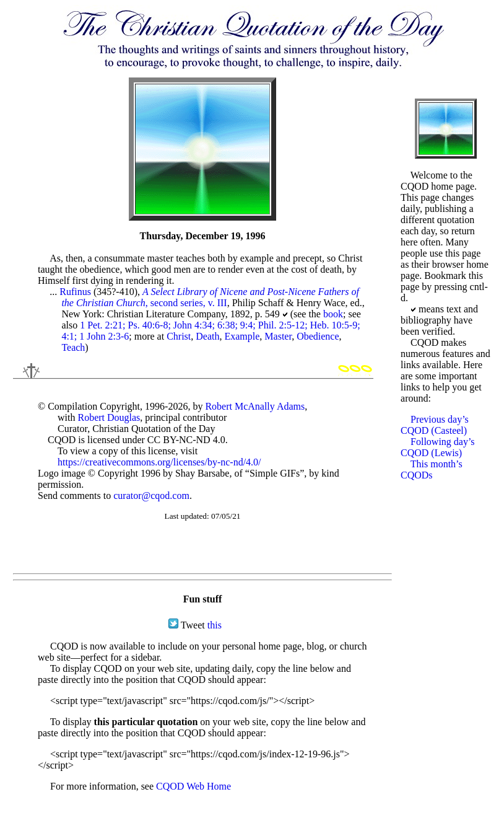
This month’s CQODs (432, 469)
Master (278, 336)
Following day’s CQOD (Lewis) (438, 447)
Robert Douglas (109, 417)
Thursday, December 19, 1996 (203, 236)
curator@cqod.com (151, 496)
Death (207, 336)
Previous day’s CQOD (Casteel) (435, 425)
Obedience (318, 336)
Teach (73, 347)
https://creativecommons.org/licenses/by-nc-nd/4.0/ (159, 462)
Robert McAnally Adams (255, 406)
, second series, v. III (210, 297)
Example (242, 336)
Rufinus (75, 292)
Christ (179, 336)
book (333, 314)
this (215, 625)
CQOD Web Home (193, 786)
